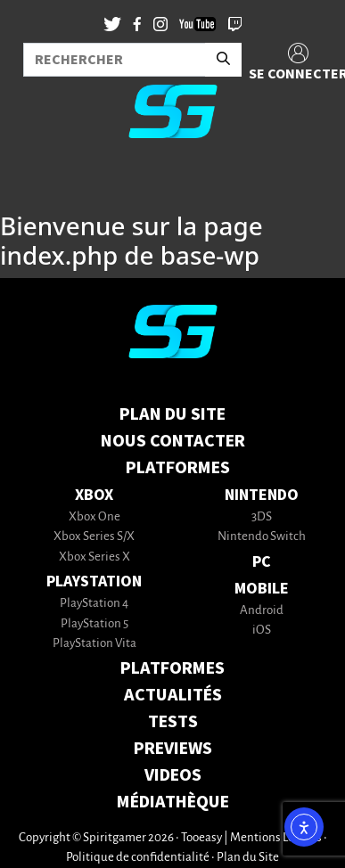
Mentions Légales (276, 838)
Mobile (262, 589)
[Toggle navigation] (37, 182)
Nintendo (262, 495)
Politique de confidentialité (138, 858)
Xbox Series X (94, 557)
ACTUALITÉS (173, 695)
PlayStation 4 (94, 604)
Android (262, 611)
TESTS (173, 722)
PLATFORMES (172, 668)
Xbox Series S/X (94, 537)
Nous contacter (173, 441)
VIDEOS (173, 775)
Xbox (94, 495)
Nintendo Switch (262, 537)
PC (262, 562)
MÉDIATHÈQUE (173, 802)
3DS (262, 517)
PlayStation (94, 581)
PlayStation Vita (94, 644)
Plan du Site (172, 414)
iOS (262, 631)
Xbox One (94, 517)
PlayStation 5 (94, 624)
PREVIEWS (173, 749)
